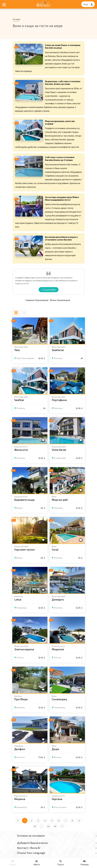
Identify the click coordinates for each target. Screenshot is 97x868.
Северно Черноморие (37, 300)
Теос (17, 350)
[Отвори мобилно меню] (4, 4)
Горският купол (25, 549)
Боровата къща (24, 499)
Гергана (57, 799)
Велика (57, 757)
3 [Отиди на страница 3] (38, 821)
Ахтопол (21, 757)
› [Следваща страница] (62, 826)
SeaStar (19, 400)
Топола (20, 657)
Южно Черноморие (60, 300)
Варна (19, 508)
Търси (60, 863)
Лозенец (58, 358)
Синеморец (59, 699)
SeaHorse (58, 350)
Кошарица (22, 608)
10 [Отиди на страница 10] (35, 826)
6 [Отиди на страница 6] (59, 821)
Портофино (59, 400)
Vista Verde (59, 450)
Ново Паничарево (25, 358)
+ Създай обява (49, 290)
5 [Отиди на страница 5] (52, 821)
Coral (55, 549)
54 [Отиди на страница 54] (48, 826)
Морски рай (60, 499)
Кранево (21, 707)
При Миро (21, 699)
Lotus (18, 599)
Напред (85, 863)
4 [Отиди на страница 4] (45, 821)
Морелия (58, 649)
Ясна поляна (60, 807)
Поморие (58, 508)
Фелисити (21, 450)
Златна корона (24, 649)
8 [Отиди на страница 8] (72, 821)
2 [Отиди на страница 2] (32, 821)
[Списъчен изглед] (24, 313)
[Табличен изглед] (16, 313)
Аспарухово (60, 458)
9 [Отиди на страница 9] (79, 821)
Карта (36, 863)
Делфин (20, 749)
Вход (86, 4)
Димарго (58, 599)
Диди (55, 749)
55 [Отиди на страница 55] (55, 826)
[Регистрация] (92, 4)
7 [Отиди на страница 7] (66, 821)
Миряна (20, 799)
